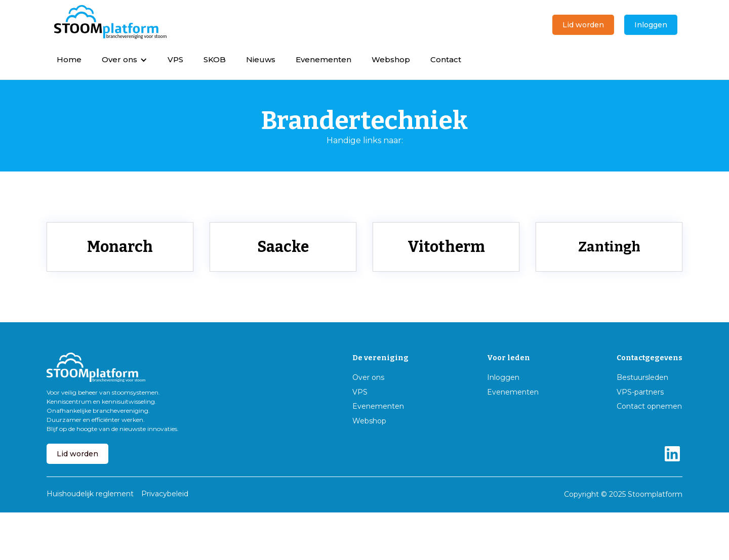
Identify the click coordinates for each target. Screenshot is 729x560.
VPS (175, 59)
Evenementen (323, 59)
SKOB (215, 59)
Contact (446, 59)
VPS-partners (640, 392)
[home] (110, 22)
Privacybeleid (165, 494)
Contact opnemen (649, 406)
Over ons (368, 378)
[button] (125, 59)
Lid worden (583, 25)
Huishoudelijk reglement (90, 494)
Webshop (391, 59)
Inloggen (651, 25)
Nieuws (261, 59)
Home (69, 59)
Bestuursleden (642, 378)
